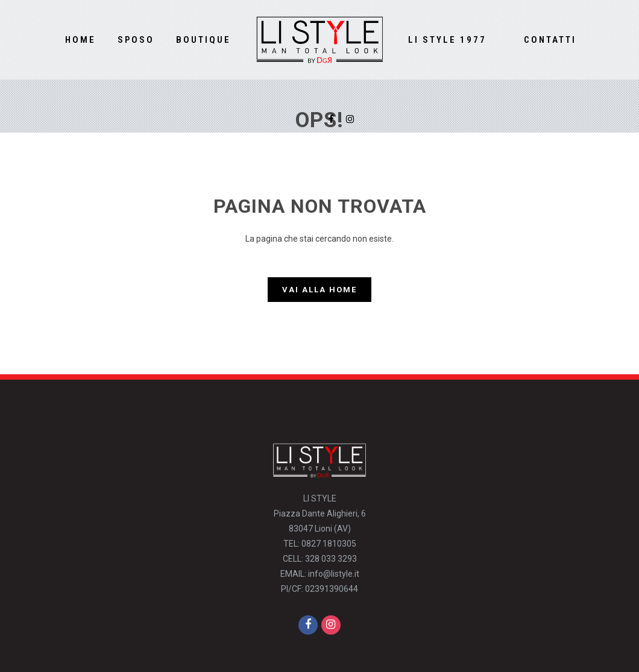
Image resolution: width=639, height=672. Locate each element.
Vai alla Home (319, 290)
